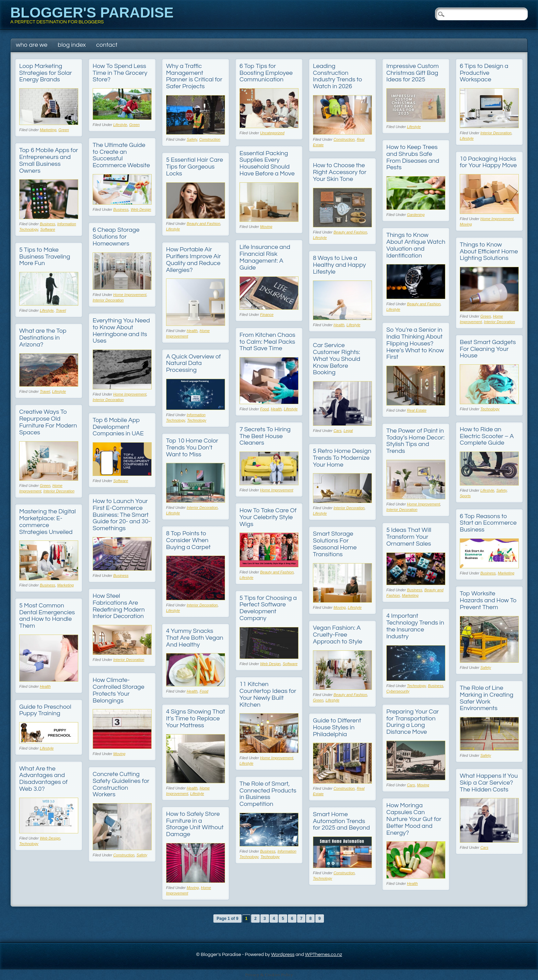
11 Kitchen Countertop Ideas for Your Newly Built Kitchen (268, 694)
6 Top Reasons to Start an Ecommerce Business (488, 523)
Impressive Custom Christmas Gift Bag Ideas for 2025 (413, 73)
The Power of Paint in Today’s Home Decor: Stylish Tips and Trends (416, 441)
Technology (490, 409)
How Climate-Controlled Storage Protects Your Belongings (119, 690)
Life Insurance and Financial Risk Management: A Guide (265, 257)
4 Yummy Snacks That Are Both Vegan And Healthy (195, 638)
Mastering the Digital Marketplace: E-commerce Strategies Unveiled (48, 522)
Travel (61, 310)
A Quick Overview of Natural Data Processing (194, 363)
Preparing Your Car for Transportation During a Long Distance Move (413, 722)
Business (121, 209)
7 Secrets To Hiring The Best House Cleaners (265, 436)
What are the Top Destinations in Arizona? (43, 338)
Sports (465, 496)
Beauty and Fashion (203, 224)
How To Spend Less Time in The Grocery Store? (120, 73)
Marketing (48, 130)
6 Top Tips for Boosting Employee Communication (266, 73)
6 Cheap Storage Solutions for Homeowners (116, 237)
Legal (348, 431)
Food (264, 409)
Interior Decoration (496, 133)
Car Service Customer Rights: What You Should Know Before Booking (337, 359)
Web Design (141, 209)
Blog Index (72, 45)
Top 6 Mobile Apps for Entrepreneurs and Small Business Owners (49, 160)
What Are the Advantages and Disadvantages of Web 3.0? (43, 779)
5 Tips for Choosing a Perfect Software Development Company (268, 608)
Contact (107, 45)
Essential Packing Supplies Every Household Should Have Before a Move (267, 163)
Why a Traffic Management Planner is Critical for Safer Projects (194, 76)
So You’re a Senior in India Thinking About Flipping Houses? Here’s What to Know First (415, 343)
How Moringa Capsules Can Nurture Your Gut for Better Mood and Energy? (414, 819)
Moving (266, 227)
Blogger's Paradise (92, 13)
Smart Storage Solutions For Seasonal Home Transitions (335, 544)
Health (192, 331)
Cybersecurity (398, 691)
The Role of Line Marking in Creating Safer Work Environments (487, 698)
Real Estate (417, 410)
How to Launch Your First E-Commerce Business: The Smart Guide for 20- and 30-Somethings (122, 515)
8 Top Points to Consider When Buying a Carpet (188, 540)
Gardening (416, 215)
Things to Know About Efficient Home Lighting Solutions (489, 252)
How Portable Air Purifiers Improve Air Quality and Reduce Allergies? (194, 260)
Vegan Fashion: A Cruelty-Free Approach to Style (338, 635)
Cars (337, 431)
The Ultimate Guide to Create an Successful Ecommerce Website (121, 155)
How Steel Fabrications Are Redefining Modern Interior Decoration (119, 606)
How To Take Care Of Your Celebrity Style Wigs (268, 517)
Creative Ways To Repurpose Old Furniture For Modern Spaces (48, 422)
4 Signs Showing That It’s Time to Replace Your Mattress (196, 719)
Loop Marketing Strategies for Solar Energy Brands (46, 73)
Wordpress (283, 955)
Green (64, 130)
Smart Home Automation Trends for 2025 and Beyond (341, 821)
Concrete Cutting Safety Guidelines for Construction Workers (121, 784)
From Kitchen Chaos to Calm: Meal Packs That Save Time (267, 342)
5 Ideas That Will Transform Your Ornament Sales (409, 537)
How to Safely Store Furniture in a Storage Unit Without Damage (195, 824)
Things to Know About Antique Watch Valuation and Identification (416, 245)
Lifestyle (120, 125)
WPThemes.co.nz (324, 955)
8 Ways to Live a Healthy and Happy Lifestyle (339, 265)
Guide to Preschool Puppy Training (45, 710)
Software (48, 229)
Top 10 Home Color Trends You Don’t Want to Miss (192, 448)
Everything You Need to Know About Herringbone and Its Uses (121, 331)
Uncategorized (272, 133)
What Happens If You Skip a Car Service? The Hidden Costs (489, 783)
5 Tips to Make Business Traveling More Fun (45, 257)
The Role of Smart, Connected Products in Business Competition (268, 794)
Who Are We (32, 45)
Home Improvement (497, 219)
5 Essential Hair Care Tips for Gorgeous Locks (195, 167)
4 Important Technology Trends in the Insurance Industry (415, 626)
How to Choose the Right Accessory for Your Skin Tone (340, 172)
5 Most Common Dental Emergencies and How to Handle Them (47, 616)
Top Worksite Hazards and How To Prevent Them (488, 600)
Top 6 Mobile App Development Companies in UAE (118, 427)
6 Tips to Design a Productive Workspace (484, 73)
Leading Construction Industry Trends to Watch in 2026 (338, 76)
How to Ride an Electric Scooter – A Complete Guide (487, 436)
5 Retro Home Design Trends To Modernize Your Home (342, 458)
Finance (267, 315)
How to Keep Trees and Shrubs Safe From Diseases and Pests (413, 157)
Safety (192, 139)
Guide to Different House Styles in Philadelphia (337, 727)
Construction (210, 139)
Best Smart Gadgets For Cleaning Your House (488, 349)
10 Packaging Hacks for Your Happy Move (488, 162)
